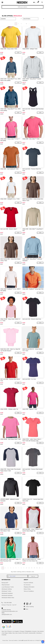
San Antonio (41, 631)
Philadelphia (28, 631)
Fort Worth (25, 633)
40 (34, 568)
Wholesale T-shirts (6, 591)
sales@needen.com (7, 614)
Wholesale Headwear (7, 593)
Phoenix (10, 631)
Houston (34, 631)
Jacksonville (32, 633)
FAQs (27, 609)
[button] (34, 2)
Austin (20, 633)
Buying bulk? (5, 583)
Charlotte (4, 635)
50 (37, 568)
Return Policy (27, 589)
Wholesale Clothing (7, 589)
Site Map (20, 640)
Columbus (39, 633)
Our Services (27, 585)
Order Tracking (30, 607)
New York (4, 631)
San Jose (15, 633)
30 (32, 568)
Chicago (22, 631)
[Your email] (17, 576)
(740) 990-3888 (8, 603)
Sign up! (33, 576)
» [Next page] (29, 24)
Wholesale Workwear (7, 595)
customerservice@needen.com (10, 611)
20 (29, 568)
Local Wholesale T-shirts (8, 587)
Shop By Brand (6, 585)
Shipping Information (29, 587)
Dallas (10, 633)
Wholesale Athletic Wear (8, 598)
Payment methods (28, 583)
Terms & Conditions (29, 591)
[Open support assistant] (43, 642)
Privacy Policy (5, 640)
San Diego (5, 633)
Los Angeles (16, 631)
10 (26, 568)
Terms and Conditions (13, 640)
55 (26, 24)
